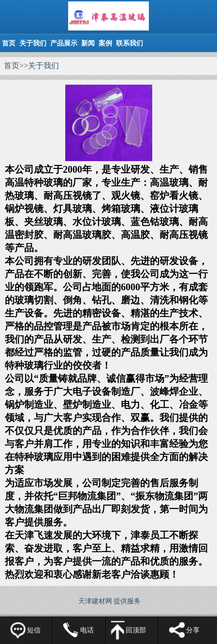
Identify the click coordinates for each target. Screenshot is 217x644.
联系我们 (130, 43)
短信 (34, 630)
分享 (193, 630)
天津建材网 (95, 601)
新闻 (88, 43)
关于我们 (33, 43)
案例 (105, 43)
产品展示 (64, 43)
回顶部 (136, 630)
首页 (9, 43)
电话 (87, 630)
